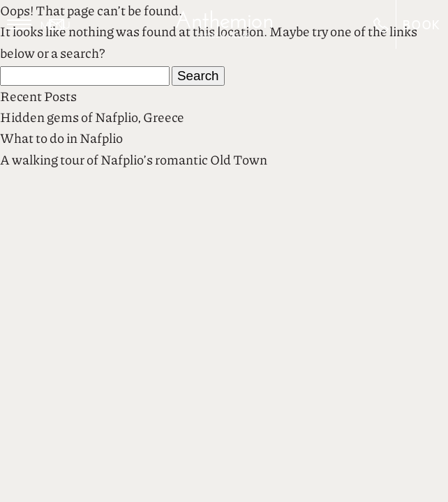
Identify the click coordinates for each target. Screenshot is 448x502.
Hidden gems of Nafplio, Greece (92, 117)
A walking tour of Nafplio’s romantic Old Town (134, 159)
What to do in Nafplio (61, 138)
